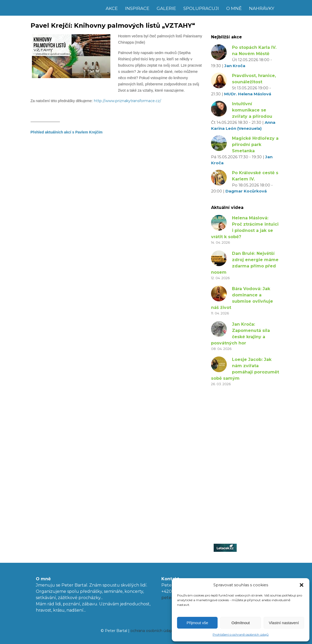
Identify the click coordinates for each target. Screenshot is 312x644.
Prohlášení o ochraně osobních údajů (241, 634)
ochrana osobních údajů (152, 631)
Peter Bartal (67, 8)
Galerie (166, 8)
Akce (112, 8)
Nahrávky (262, 8)
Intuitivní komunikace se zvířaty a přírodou (252, 110)
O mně (234, 8)
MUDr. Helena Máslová (248, 94)
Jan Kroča (235, 66)
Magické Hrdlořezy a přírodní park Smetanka (255, 145)
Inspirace (137, 8)
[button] (302, 585)
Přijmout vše (197, 623)
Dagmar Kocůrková (246, 191)
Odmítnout (241, 623)
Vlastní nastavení (284, 623)
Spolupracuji (201, 8)
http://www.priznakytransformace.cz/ (127, 101)
